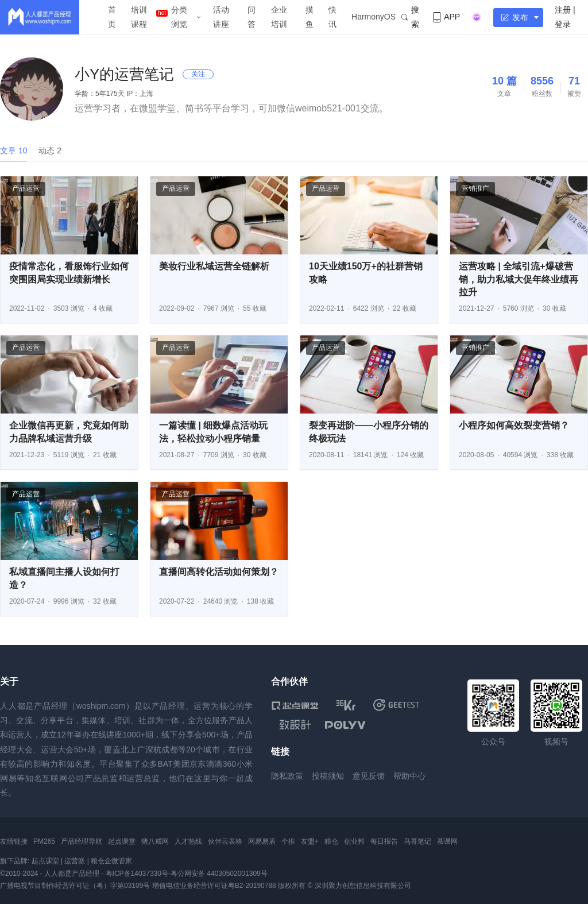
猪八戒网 (155, 841)
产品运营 (26, 188)
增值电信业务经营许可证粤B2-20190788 (214, 886)
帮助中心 (409, 776)
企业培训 (279, 17)
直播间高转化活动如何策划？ (219, 572)
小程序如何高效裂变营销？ (514, 425)
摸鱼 (310, 17)
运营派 (75, 861)
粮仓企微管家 (111, 861)
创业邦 (354, 841)
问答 (252, 17)
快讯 (332, 17)
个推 (288, 841)
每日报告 (384, 841)
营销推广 (475, 188)
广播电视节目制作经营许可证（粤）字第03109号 (75, 886)
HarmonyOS (374, 17)
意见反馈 (369, 776)
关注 (198, 74)
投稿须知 (328, 776)
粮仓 (331, 841)
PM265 (44, 841)
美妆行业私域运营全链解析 (214, 266)
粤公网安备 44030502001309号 (219, 874)
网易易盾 (262, 841)
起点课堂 (122, 841)
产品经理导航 (82, 841)
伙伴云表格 (225, 841)
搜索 (410, 17)
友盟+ (310, 841)
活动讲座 (221, 17)
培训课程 (139, 17)
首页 (112, 17)
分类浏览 (179, 17)
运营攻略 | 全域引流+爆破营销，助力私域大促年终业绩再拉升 (519, 279)
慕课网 (447, 841)
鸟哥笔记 (417, 841)
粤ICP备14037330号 (137, 874)
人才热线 (188, 841)
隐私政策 (287, 776)
